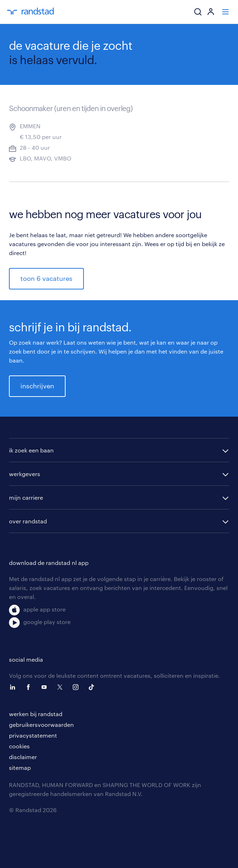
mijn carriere (26, 497)
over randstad (28, 521)
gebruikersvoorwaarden (41, 725)
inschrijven (37, 386)
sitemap (20, 768)
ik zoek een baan (31, 450)
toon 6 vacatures (46, 278)
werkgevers (25, 474)
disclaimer (23, 757)
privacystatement (33, 735)
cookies (19, 746)
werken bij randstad (36, 714)
